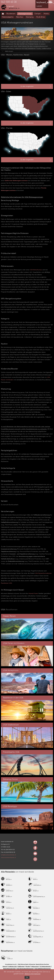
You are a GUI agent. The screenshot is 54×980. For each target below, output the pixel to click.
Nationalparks (8, 17)
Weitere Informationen (33, 974)
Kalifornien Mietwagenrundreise (16, 181)
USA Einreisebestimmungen (25, 969)
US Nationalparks (45, 966)
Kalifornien (21, 966)
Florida (28, 966)
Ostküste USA (12, 966)
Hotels (46, 14)
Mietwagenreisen (25, 14)
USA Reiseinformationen (43, 573)
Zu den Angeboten (36, 87)
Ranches (20, 17)
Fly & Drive (41, 17)
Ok (27, 977)
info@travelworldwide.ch (9, 855)
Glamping (30, 17)
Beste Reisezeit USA (9, 969)
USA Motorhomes (36, 270)
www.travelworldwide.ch (8, 857)
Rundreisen (11, 14)
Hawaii (5, 966)
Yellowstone (35, 966)
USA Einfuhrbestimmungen (43, 969)
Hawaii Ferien (33, 593)
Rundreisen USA (6, 583)
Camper (38, 14)
